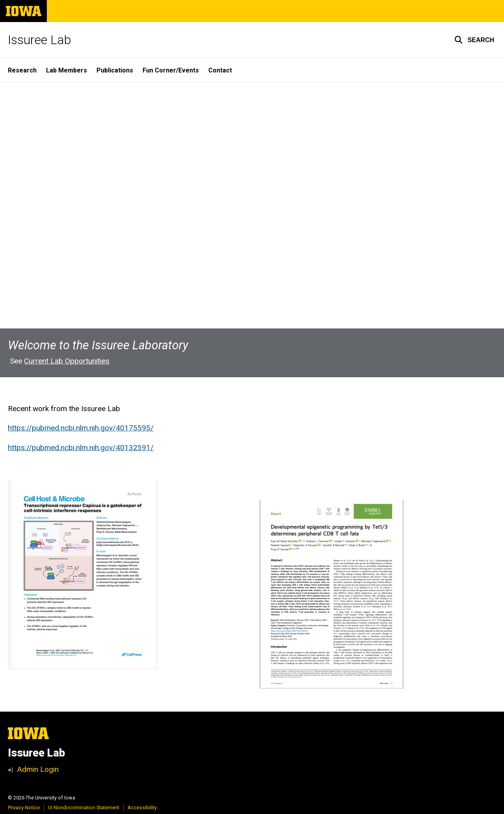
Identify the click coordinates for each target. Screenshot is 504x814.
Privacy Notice (24, 808)
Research (22, 70)
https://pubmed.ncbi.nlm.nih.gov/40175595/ (81, 428)
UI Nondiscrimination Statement (84, 808)
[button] (474, 40)
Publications (115, 70)
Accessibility (142, 808)
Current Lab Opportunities (67, 361)
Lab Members (67, 70)
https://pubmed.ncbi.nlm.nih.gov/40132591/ (81, 448)
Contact (220, 70)
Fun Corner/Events (171, 70)
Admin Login (38, 769)
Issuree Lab (40, 40)
